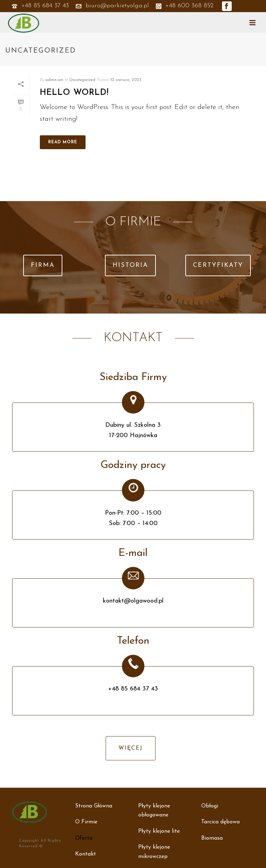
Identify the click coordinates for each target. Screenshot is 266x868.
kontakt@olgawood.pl (133, 601)
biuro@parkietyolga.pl (117, 6)
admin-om (54, 80)
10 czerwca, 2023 (126, 80)
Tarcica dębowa (220, 822)
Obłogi (210, 806)
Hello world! (74, 93)
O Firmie (86, 822)
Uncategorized (82, 80)
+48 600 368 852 (185, 6)
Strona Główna (94, 806)
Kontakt (86, 854)
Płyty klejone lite (159, 831)
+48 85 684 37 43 (45, 6)
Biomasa (212, 838)
